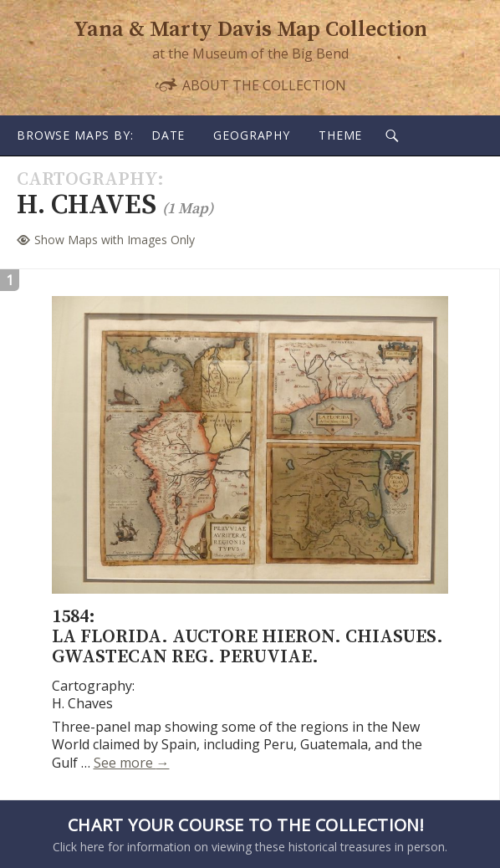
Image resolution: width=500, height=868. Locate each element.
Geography (252, 135)
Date (168, 135)
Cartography (87, 179)
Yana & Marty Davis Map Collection (250, 30)
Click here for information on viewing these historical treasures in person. (246, 834)
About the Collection (250, 85)
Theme (340, 135)
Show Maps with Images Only (115, 240)
